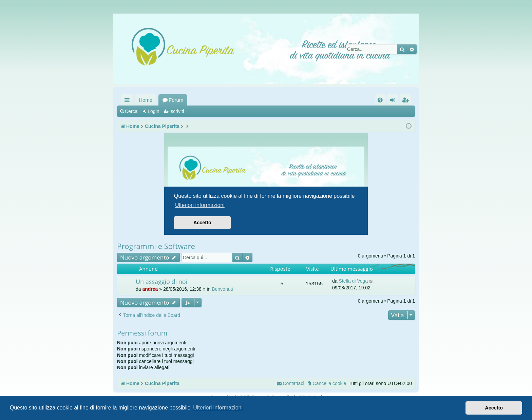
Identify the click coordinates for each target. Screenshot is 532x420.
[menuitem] (380, 100)
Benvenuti (222, 289)
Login (153, 111)
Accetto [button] (494, 408)
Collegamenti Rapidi (128, 101)
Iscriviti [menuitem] (407, 101)
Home (146, 100)
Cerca (131, 111)
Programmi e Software (156, 246)
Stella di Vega (353, 281)
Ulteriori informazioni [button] (218, 408)
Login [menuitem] (394, 101)
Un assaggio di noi (161, 282)
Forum (176, 100)
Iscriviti (177, 111)
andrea (150, 289)
